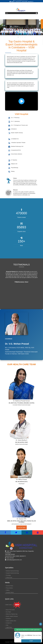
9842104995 (25, 1)
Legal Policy (9, 627)
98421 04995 (16, 555)
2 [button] (20, 36)
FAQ (7, 624)
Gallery (7, 590)
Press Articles (9, 587)
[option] (21, 27)
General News (9, 585)
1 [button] (18, 36)
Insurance (8, 618)
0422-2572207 (10, 557)
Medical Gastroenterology (12, 570)
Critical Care (9, 577)
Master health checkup (11, 616)
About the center (10, 609)
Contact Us (8, 622)
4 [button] (25, 36)
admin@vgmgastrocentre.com (13, 559)
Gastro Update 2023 (11, 620)
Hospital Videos (9, 592)
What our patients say (11, 613)
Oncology (8, 575)
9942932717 (31, 1)
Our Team (8, 611)
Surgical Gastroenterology (12, 572)
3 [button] (23, 36)
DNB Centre (13, 604)
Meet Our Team (21, 527)
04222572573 (18, 1)
